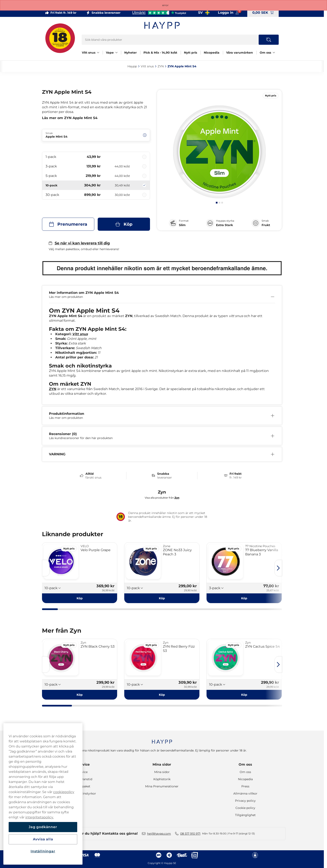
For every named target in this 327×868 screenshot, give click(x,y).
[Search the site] (269, 40)
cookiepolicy (64, 792)
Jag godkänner (43, 827)
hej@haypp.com (159, 834)
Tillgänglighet (245, 815)
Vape (110, 53)
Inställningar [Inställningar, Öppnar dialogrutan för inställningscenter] (43, 851)
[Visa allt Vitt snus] (98, 53)
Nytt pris (191, 53)
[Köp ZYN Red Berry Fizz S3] (162, 695)
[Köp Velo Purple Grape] (80, 598)
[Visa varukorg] (263, 13)
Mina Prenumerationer (162, 786)
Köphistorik (162, 779)
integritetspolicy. (39, 817)
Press (245, 786)
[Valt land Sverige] (204, 13)
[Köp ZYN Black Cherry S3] (80, 695)
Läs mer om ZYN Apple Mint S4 (70, 118)
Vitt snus (89, 53)
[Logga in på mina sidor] (228, 13)
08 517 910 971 (190, 834)
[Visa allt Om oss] (274, 53)
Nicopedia (212, 53)
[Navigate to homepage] (162, 740)
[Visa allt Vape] (116, 53)
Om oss (265, 53)
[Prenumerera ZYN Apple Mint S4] (68, 224)
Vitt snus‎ (147, 66)
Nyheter (130, 53)
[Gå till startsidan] (162, 25)
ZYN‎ (161, 66)
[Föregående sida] (46, 568)
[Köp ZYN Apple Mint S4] (124, 224)
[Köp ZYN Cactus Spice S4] (244, 695)
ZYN (53, 389)
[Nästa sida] (278, 568)
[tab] (217, 203)
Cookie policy (245, 808)
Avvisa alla (43, 839)
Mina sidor (162, 764)
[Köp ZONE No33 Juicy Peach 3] (162, 598)
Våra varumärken (240, 53)
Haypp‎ (132, 66)
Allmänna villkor (245, 793)
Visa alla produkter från (162, 498)
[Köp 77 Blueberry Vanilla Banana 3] (244, 598)
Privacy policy (245, 801)
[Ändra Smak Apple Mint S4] (96, 135)
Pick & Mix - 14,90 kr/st (160, 53)
